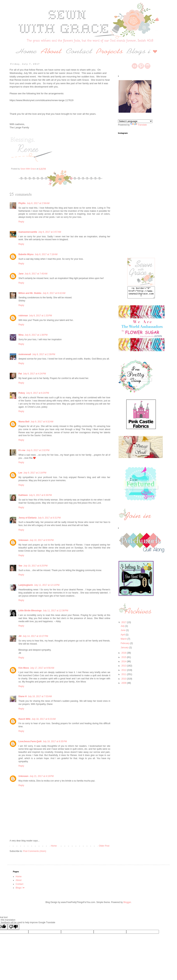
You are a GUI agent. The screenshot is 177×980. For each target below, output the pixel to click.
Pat (20, 374)
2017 (124, 625)
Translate (139, 125)
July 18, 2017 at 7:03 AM (40, 696)
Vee (20, 566)
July (123, 628)
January (125, 650)
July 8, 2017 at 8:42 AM (54, 293)
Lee (20, 473)
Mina (21, 335)
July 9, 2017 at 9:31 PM (49, 518)
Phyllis (22, 203)
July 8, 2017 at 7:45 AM (36, 274)
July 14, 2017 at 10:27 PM (35, 636)
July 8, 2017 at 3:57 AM (50, 232)
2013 (124, 668)
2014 (124, 664)
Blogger (127, 902)
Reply (21, 222)
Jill (20, 636)
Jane (21, 274)
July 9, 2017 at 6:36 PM (40, 495)
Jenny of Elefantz (28, 518)
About (19, 880)
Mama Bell (24, 422)
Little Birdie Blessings (30, 611)
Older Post (104, 846)
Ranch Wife (24, 719)
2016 (124, 655)
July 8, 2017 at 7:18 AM (46, 254)
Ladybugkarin (26, 585)
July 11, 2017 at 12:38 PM (55, 611)
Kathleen (23, 495)
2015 (124, 659)
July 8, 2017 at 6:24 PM (37, 393)
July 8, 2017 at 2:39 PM (44, 354)
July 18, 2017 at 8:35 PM (55, 741)
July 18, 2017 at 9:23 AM (44, 719)
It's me (22, 450)
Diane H (23, 696)
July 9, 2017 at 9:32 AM (42, 422)
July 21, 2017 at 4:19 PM (42, 776)
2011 (124, 677)
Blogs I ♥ (20, 888)
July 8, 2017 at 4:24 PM (34, 374)
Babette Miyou (26, 254)
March (124, 641)
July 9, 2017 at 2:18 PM (35, 473)
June (123, 632)
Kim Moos (24, 668)
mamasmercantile (28, 232)
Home (54, 846)
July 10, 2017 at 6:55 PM (42, 540)
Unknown (23, 540)
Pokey (22, 393)
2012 (124, 672)
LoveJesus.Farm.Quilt (30, 741)
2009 (124, 685)
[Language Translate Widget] (135, 121)
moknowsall (25, 354)
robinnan (23, 316)
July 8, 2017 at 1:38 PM (36, 335)
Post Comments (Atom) (35, 851)
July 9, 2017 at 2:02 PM (38, 450)
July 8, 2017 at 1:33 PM (40, 316)
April (123, 637)
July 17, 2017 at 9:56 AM (42, 668)
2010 (124, 681)
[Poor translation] (13, 927)
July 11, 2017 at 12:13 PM (47, 585)
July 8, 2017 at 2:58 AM (38, 203)
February (125, 645)
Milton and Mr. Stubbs (30, 293)
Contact (19, 884)
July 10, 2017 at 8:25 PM (35, 566)
